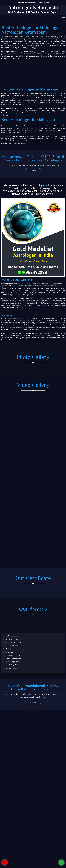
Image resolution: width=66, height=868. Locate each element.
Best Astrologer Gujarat (13, 642)
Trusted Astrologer (23, 194)
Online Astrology (10, 652)
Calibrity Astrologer (40, 188)
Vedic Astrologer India (12, 655)
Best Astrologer (17, 188)
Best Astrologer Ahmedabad (15, 639)
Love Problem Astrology (13, 646)
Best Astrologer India (12, 636)
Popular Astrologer (51, 191)
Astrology (8, 649)
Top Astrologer (56, 186)
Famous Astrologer (34, 186)
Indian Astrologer (27, 191)
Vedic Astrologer (11, 186)
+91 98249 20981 (43, 2)
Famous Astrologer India (13, 658)
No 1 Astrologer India (12, 665)
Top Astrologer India (12, 662)
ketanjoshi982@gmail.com (27, 2)
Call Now (33, 171)
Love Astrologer (45, 194)
